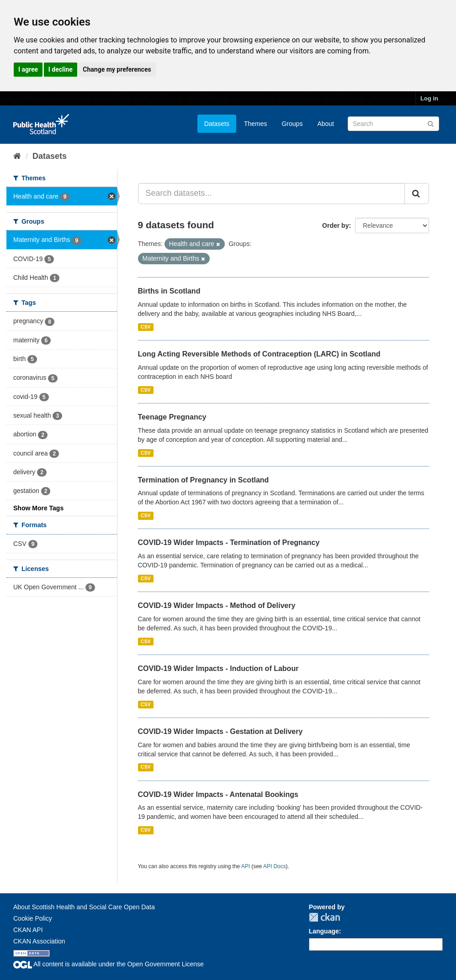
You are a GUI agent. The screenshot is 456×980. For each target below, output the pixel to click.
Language (324, 931)
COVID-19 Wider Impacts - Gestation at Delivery (220, 731)
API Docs (275, 866)
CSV (146, 327)
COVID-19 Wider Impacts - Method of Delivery (217, 605)
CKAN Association (39, 941)
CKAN (324, 917)
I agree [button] (28, 69)
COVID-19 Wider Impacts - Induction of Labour (218, 668)
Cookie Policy (33, 918)
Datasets (217, 124)
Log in (429, 98)
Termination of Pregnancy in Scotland (204, 480)
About (326, 124)
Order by (335, 225)
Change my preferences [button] (117, 69)
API (246, 866)
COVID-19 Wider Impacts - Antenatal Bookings (218, 794)
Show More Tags (38, 508)
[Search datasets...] (272, 194)
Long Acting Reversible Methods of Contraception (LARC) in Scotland (259, 354)
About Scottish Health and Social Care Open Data (84, 907)
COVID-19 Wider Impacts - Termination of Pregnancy (229, 542)
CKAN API (28, 930)
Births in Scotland (169, 291)
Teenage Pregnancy (172, 417)
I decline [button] (61, 69)
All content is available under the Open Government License (109, 964)
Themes (256, 124)
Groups (292, 124)
